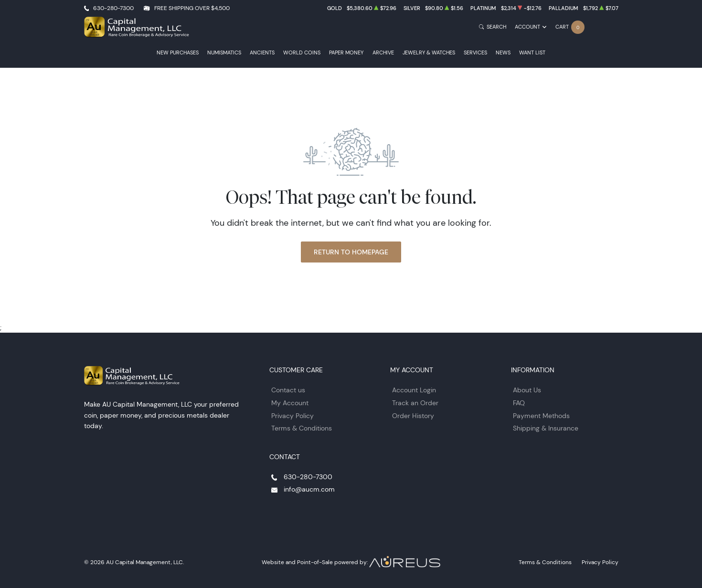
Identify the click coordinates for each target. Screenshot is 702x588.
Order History (413, 416)
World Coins (302, 53)
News (503, 53)
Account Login (414, 390)
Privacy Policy (292, 416)
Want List (532, 53)
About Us (527, 390)
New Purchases (178, 53)
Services (475, 53)
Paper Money (346, 53)
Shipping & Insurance (546, 428)
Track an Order (415, 403)
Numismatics (224, 53)
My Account (290, 403)
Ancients (262, 53)
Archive (383, 53)
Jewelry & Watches (429, 53)
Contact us (288, 390)
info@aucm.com (309, 489)
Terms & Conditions (302, 428)
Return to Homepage (351, 252)
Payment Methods (541, 416)
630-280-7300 (113, 8)
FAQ (519, 403)
